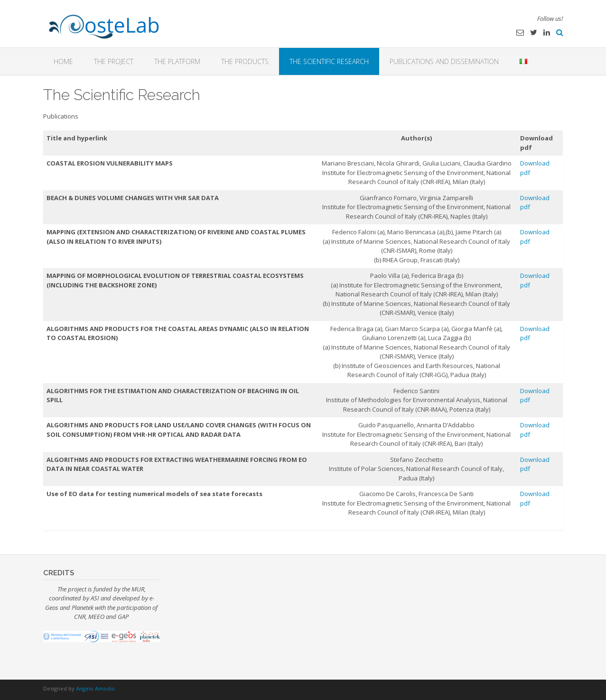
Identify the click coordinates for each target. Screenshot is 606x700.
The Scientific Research (329, 61)
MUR (138, 589)
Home (63, 61)
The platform (177, 61)
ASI (95, 598)
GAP (123, 617)
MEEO (96, 617)
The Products (245, 61)
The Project (114, 61)
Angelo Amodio (95, 688)
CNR (80, 617)
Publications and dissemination (444, 61)
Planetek (83, 608)
